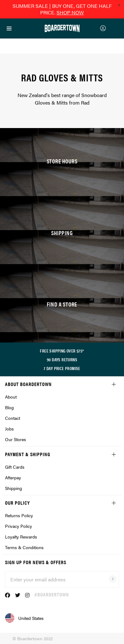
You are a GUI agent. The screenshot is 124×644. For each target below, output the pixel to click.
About (11, 397)
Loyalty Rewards (21, 537)
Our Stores (16, 439)
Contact (13, 418)
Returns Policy (19, 515)
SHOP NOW (70, 12)
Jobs (9, 429)
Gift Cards (15, 467)
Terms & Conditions (24, 547)
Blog (9, 407)
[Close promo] (119, 5)
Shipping (13, 488)
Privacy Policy (19, 526)
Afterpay (13, 477)
